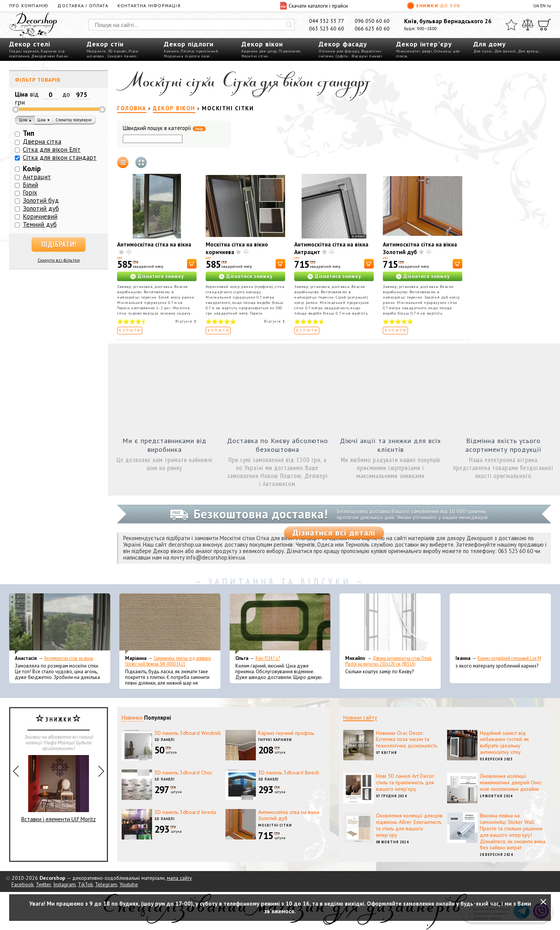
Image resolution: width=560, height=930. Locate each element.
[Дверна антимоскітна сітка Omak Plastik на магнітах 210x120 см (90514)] (390, 624)
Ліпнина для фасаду (339, 51)
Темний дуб (40, 224)
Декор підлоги (189, 44)
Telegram (106, 884)
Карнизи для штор (259, 51)
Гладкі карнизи (24, 51)
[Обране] (511, 25)
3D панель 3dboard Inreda (185, 812)
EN (543, 6)
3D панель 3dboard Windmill (188, 733)
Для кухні (483, 51)
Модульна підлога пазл (187, 56)
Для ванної (505, 51)
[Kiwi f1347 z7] (280, 624)
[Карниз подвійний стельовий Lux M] (500, 624)
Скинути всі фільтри (59, 260)
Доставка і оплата (83, 6)
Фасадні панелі (367, 56)
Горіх (30, 192)
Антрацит (37, 177)
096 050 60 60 (372, 21)
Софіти (342, 56)
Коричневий (40, 216)
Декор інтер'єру (424, 44)
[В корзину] (192, 264)
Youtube (129, 884)
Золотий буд (41, 200)
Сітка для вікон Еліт (52, 149)
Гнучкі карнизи (275, 740)
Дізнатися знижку (161, 276)
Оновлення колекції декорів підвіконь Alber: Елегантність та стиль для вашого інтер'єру (409, 825)
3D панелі (117, 51)
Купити (130, 330)
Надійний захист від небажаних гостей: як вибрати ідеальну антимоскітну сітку (504, 742)
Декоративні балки (50, 56)
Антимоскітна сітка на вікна (154, 244)
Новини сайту (360, 718)
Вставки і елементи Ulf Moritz (59, 789)
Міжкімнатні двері (414, 51)
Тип (29, 133)
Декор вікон (262, 44)
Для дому (490, 44)
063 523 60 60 (327, 29)
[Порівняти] (528, 25)
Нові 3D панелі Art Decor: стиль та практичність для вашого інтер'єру (405, 782)
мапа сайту (179, 878)
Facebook (22, 884)
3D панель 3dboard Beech (289, 773)
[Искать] (289, 25)
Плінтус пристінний (199, 51)
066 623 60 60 (372, 29)
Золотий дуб (41, 208)
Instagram (64, 884)
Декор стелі (30, 44)
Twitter (43, 884)
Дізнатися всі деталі (334, 533)
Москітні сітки (255, 56)
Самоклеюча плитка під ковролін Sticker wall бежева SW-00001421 (168, 661)
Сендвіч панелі (122, 56)
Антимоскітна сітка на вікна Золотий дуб (289, 815)
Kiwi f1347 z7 (268, 658)
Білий (30, 185)
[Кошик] (544, 25)
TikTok (85, 884)
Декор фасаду (343, 44)
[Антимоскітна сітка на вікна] (60, 624)
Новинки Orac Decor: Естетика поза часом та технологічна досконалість (407, 739)
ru (549, 6)
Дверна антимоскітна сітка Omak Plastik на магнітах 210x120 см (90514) (388, 661)
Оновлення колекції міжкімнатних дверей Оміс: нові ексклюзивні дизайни (511, 782)
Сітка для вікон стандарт (60, 157)
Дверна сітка (42, 141)
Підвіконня (290, 51)
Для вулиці (528, 51)
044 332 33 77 (327, 21)
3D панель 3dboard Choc (183, 773)
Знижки (434, 6)
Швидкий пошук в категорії (164, 128)
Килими (171, 51)
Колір (32, 169)
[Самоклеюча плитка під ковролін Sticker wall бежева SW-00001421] (170, 624)
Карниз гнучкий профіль (286, 733)
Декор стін (105, 44)
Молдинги (96, 51)
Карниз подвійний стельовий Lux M (509, 658)
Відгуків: (186, 321)
